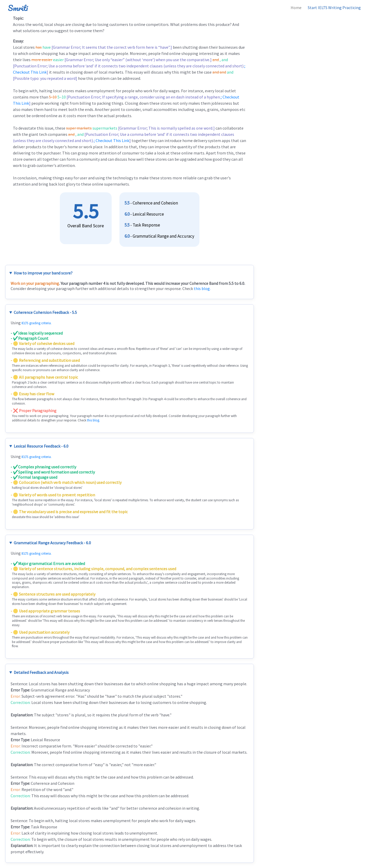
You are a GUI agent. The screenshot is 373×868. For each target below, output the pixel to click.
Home (296, 8)
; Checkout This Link (112, 140)
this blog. (202, 288)
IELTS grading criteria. (37, 323)
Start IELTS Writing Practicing (334, 8)
